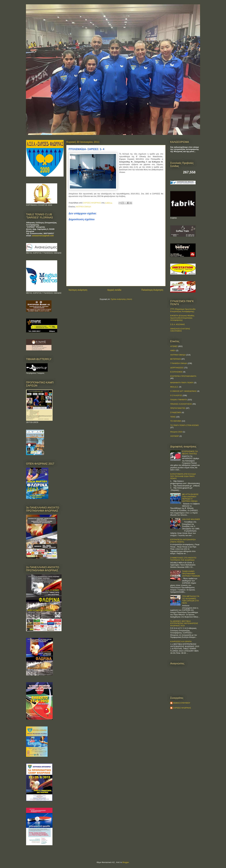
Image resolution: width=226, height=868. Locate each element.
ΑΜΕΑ (173, 350)
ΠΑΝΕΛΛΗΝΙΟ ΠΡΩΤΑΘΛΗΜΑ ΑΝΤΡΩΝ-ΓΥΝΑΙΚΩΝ (191, 574)
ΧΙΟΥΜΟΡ (175, 436)
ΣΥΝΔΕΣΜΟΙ (176, 412)
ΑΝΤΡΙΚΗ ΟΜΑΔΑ (83, 207)
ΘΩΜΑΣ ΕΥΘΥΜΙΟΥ (182, 703)
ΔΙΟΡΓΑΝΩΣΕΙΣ (177, 368)
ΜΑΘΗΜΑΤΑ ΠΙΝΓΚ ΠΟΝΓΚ (182, 383)
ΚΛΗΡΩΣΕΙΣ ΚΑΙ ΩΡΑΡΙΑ (181, 641)
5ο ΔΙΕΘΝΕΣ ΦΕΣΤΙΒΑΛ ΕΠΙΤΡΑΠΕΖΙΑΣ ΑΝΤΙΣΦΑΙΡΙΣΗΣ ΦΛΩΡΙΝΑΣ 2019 (184, 623)
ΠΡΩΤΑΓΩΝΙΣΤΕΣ (178, 408)
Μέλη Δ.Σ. (174, 387)
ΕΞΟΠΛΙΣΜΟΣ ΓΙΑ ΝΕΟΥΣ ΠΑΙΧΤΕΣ (190, 453)
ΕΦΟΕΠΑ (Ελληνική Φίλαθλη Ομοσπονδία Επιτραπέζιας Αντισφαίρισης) (182, 318)
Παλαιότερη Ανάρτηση (152, 290)
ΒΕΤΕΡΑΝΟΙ (175, 359)
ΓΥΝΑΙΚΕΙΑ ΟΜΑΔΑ (179, 363)
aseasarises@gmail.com (43, 236)
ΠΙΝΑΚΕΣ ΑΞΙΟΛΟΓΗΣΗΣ (181, 404)
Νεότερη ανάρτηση (78, 290)
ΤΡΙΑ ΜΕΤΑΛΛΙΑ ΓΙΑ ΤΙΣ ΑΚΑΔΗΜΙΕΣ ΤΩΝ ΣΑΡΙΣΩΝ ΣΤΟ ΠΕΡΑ (191, 600)
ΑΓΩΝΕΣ (174, 346)
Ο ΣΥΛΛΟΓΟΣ (176, 395)
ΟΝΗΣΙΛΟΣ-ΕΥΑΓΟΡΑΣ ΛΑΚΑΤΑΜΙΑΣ (180, 330)
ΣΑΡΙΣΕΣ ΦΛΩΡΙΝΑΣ (182, 708)
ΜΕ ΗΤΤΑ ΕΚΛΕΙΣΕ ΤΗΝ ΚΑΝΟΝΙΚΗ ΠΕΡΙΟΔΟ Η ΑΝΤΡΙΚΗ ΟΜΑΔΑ (190, 498)
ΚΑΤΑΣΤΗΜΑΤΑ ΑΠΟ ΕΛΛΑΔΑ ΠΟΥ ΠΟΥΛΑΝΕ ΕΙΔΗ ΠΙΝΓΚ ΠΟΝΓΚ (183, 476)
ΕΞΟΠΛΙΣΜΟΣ (176, 372)
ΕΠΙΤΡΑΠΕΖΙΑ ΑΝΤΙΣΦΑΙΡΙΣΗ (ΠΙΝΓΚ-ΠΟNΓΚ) (183, 541)
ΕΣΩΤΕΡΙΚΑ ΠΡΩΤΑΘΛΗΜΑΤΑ (183, 376)
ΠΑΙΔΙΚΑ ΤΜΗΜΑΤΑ (179, 400)
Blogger (126, 862)
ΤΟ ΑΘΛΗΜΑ (176, 421)
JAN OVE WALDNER (191, 519)
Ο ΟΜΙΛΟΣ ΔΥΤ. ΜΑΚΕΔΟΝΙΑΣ (183, 391)
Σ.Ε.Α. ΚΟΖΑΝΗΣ (178, 324)
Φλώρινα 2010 (176, 432)
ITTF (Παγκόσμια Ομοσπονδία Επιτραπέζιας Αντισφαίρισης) (183, 310)
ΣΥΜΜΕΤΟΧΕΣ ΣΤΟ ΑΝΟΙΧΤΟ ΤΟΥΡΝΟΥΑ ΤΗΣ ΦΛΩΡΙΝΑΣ (183, 559)
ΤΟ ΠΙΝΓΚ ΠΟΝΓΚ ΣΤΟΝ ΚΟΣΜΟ (184, 425)
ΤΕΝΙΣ (173, 417)
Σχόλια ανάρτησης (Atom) (121, 299)
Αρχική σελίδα (114, 290)
